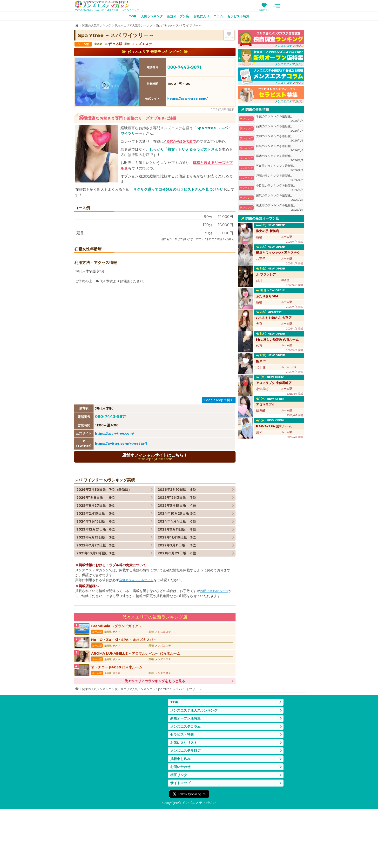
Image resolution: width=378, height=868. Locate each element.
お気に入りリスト (185, 799)
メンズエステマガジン (105, 5)
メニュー (299, 6)
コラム (220, 17)
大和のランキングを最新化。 (280, 139)
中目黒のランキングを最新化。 (280, 189)
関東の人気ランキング (98, 26)
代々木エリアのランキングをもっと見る (155, 735)
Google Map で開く (219, 449)
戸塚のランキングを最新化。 (280, 179)
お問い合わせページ (215, 640)
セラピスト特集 (242, 17)
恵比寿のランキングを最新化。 (280, 209)
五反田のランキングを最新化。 (280, 169)
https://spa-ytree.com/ (187, 100)
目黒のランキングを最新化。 (280, 149)
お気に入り (287, 10)
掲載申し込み (181, 816)
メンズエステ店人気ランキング (196, 765)
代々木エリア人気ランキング (138, 26)
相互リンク (179, 833)
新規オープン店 (177, 17)
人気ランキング (149, 17)
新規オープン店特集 (186, 774)
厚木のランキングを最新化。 (280, 159)
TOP (128, 17)
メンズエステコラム (186, 782)
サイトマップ (181, 842)
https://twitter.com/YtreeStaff (123, 493)
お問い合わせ (181, 825)
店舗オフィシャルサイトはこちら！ (155, 506)
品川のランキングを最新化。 (280, 130)
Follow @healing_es (192, 853)
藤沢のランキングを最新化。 (280, 199)
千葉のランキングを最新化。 (280, 120)
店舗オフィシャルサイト (138, 630)
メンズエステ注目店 (186, 808)
